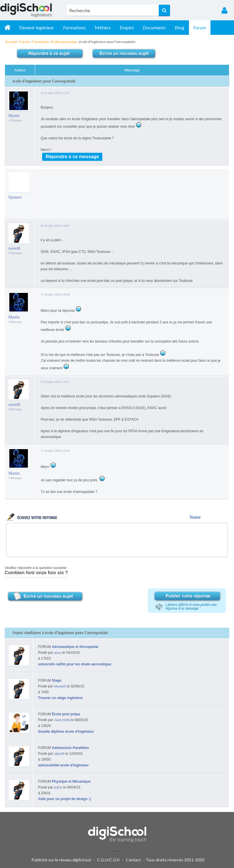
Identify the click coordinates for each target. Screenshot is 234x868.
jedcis (58, 787)
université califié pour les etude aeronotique (75, 664)
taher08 (59, 754)
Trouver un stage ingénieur (60, 698)
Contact (133, 860)
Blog (179, 27)
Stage (57, 680)
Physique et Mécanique (71, 781)
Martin (14, 116)
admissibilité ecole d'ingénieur (63, 765)
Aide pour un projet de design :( (64, 799)
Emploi (127, 27)
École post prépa (66, 714)
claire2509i (62, 720)
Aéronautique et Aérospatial (75, 647)
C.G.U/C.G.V (108, 860)
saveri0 (14, 248)
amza (58, 653)
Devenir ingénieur (37, 27)
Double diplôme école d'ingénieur (66, 732)
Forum (200, 27)
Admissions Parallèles (70, 748)
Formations (74, 27)
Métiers (103, 27)
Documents (154, 27)
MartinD (60, 686)
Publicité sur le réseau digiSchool (61, 860)
